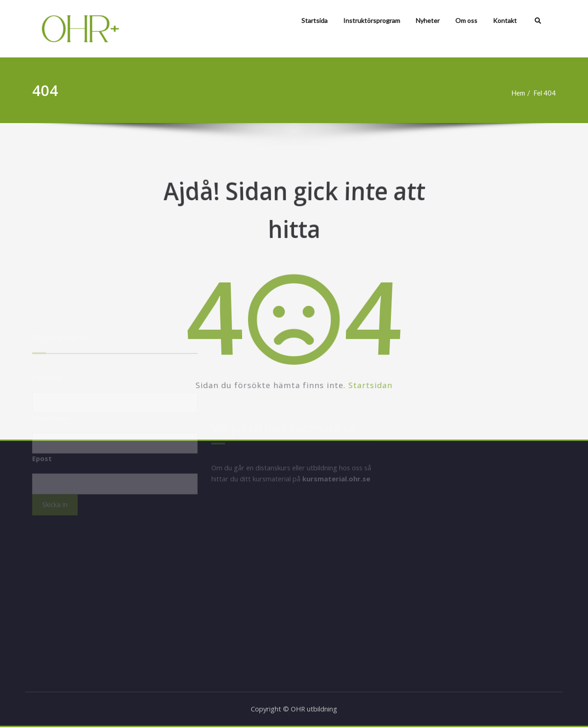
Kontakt (505, 20)
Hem (522, 93)
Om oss (466, 20)
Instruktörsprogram (372, 20)
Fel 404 (549, 93)
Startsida (314, 20)
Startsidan (411, 401)
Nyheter (428, 20)
